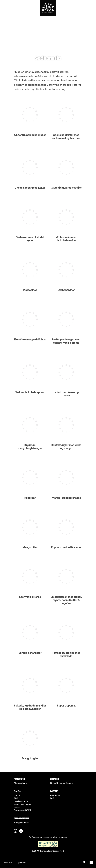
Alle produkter (21, 783)
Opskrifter (21, 863)
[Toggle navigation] (91, 862)
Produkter (8, 863)
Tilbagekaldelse (21, 823)
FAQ (16, 798)
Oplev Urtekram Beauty (61, 783)
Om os (17, 796)
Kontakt (18, 807)
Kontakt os (55, 796)
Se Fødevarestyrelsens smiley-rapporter (48, 837)
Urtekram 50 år (21, 801)
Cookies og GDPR (22, 810)
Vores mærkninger (23, 804)
